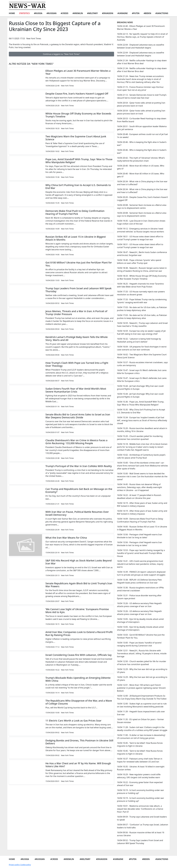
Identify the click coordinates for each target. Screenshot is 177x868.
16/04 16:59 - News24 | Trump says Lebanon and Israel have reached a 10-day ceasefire (142, 325)
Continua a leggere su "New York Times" (61, 54)
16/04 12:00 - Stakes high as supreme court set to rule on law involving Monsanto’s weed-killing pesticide (142, 705)
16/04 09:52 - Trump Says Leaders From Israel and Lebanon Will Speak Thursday (140, 842)
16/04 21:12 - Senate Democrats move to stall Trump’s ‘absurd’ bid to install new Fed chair (142, 96)
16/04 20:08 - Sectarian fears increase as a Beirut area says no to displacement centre (142, 207)
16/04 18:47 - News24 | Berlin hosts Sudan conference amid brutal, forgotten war (142, 254)
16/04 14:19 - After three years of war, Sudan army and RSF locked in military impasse (142, 504)
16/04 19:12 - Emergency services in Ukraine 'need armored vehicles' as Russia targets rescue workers (140, 230)
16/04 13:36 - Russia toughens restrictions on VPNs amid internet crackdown (140, 589)
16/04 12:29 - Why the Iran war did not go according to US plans (142, 671)
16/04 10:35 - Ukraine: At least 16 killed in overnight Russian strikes (141, 768)
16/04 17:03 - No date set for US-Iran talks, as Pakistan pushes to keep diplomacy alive (142, 309)
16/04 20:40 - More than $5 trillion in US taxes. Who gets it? (141, 167)
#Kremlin (78, 13)
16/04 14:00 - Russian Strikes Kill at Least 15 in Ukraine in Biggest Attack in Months (142, 528)
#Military (92, 13)
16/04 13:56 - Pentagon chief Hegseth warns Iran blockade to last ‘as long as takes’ (140, 536)
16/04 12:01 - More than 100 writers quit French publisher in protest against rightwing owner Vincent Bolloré (141, 688)
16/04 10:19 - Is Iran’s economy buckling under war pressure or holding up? (140, 792)
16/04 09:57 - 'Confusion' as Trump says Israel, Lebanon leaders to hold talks (143, 826)
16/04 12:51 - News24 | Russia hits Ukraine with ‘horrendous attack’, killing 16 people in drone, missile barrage (142, 653)
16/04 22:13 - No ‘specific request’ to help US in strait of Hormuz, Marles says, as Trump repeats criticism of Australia (142, 37)
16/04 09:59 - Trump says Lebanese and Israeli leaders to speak (142, 818)
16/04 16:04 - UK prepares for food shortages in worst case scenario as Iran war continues (142, 348)
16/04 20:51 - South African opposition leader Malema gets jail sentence (142, 128)
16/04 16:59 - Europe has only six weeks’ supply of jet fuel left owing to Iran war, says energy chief (141, 332)
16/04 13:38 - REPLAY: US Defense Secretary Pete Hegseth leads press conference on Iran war (139, 581)
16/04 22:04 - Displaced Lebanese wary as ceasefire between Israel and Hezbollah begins (141, 46)
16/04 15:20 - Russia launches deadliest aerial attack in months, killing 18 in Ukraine (142, 430)
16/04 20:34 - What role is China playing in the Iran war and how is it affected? (142, 183)
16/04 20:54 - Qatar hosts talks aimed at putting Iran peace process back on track (141, 104)
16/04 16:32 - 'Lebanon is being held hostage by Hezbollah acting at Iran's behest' (139, 340)
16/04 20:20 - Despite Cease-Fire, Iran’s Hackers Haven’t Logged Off (142, 199)
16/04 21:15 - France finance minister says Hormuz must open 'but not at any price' (140, 89)
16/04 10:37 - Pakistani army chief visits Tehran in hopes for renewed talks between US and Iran (140, 760)
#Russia (38, 13)
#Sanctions (162, 13)
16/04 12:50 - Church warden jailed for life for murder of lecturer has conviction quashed (142, 663)
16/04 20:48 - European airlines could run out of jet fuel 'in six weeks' (142, 136)
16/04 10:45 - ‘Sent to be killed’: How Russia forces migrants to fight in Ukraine (140, 744)
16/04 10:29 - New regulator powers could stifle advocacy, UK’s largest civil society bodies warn (139, 776)
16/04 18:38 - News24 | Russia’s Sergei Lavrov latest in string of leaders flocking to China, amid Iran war (142, 269)
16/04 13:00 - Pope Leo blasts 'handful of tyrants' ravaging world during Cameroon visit (139, 644)
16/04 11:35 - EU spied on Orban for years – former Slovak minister (140, 721)
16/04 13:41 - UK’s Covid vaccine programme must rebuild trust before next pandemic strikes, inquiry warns (140, 564)
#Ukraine (123, 13)
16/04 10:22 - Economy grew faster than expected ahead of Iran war (140, 784)
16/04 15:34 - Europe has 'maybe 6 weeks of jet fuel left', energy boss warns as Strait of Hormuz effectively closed (142, 420)
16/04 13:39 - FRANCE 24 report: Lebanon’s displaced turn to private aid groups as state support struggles (141, 573)
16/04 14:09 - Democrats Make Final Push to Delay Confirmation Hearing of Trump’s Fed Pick (140, 520)
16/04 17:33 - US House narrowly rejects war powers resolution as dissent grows (141, 293)
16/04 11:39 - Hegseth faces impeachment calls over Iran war (141, 713)
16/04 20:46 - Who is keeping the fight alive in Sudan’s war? (142, 144)
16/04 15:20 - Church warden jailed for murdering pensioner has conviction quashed (140, 438)
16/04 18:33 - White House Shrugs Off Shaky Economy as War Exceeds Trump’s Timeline (142, 277)
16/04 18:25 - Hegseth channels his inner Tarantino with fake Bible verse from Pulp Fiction (140, 285)
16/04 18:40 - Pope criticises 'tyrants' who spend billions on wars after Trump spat (139, 262)
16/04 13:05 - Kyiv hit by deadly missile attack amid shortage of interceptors (140, 621)
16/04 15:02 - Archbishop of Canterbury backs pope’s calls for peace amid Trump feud (141, 456)
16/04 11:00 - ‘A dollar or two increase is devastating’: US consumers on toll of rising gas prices (141, 737)
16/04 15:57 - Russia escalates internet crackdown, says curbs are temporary (142, 364)
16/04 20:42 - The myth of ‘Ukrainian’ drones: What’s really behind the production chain (141, 159)
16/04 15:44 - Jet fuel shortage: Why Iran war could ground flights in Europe (140, 387)
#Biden (147, 13)
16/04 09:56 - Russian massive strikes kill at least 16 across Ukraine (141, 834)
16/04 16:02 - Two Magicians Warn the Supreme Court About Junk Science (142, 356)
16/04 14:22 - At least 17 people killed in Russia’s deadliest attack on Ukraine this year (139, 497)
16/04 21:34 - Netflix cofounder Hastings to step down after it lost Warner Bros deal (142, 62)
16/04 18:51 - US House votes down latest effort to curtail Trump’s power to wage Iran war (140, 238)
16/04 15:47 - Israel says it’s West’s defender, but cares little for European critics (142, 372)
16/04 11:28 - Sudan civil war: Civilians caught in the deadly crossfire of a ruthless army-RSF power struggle (142, 729)
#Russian (52, 13)
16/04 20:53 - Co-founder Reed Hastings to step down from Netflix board (142, 120)
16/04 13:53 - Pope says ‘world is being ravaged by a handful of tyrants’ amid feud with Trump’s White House (141, 553)
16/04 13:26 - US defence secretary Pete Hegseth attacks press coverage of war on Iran (139, 605)
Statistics (24, 13)
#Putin (136, 13)
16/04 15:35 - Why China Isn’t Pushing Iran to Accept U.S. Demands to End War (141, 411)
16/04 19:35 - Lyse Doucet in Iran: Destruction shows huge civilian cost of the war (141, 222)
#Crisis (64, 13)
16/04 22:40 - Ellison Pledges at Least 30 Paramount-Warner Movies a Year (141, 28)
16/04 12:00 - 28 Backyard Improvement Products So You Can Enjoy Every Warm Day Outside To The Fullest (142, 697)
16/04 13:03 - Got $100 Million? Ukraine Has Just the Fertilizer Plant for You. (141, 636)
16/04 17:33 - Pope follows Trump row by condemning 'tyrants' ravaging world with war (142, 301)
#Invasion (108, 13)
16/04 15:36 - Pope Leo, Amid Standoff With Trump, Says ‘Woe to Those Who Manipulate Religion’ (141, 403)
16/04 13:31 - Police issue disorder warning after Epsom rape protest (139, 597)
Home (12, 13)
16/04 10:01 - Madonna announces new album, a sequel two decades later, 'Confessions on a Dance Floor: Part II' (140, 809)
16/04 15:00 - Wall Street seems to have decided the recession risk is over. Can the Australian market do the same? (142, 476)
